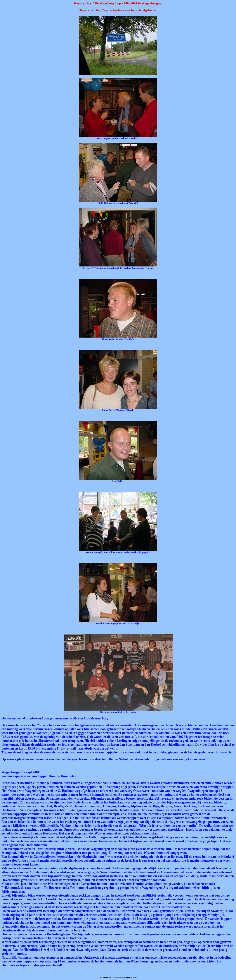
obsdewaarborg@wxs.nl (101, 748)
